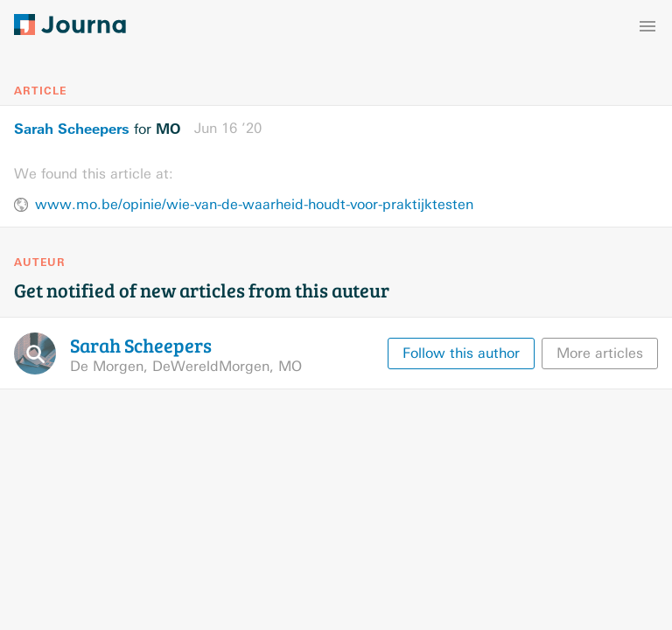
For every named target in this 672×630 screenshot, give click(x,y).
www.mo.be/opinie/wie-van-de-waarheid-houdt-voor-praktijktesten (254, 204)
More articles (600, 353)
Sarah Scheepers (72, 129)
